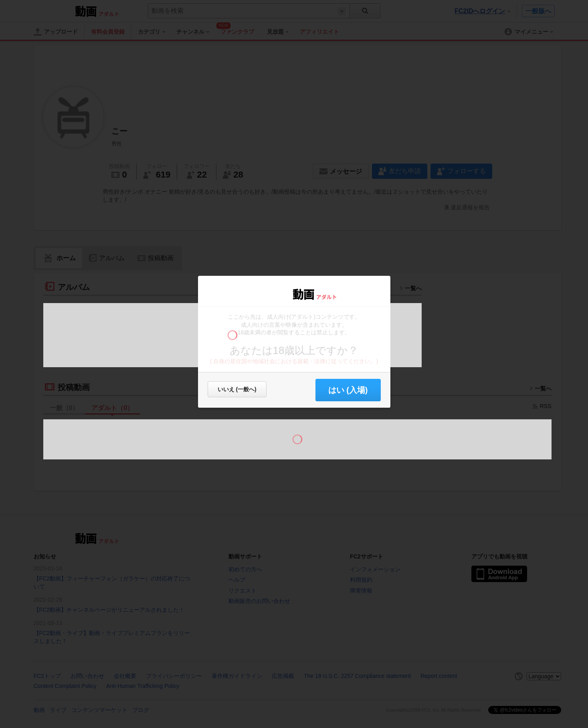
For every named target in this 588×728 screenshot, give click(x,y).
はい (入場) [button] (348, 390)
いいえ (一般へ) (237, 389)
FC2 (271, 293)
